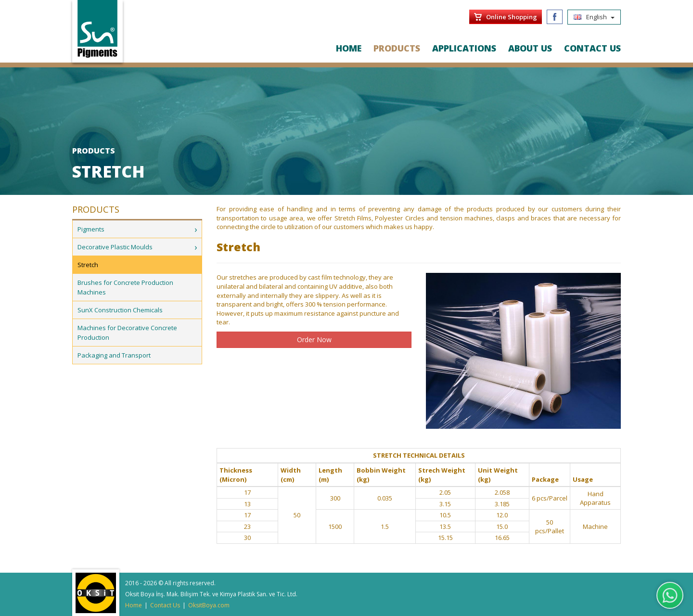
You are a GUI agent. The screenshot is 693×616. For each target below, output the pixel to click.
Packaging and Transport (114, 355)
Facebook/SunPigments (555, 17)
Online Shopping (512, 17)
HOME (349, 48)
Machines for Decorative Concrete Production (127, 333)
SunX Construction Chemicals (120, 310)
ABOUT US (530, 48)
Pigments (91, 229)
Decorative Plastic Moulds (115, 247)
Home (134, 605)
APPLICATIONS (464, 48)
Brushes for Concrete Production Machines (125, 287)
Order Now (314, 340)
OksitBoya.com (209, 605)
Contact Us (165, 605)
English (594, 17)
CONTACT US (592, 48)
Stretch (88, 265)
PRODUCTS (397, 48)
